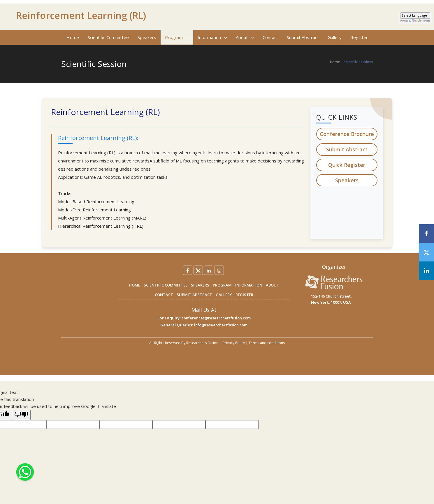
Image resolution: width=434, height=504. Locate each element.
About (245, 37)
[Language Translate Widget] (415, 16)
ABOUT (273, 285)
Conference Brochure (347, 134)
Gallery (335, 37)
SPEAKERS (200, 285)
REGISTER (244, 295)
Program (177, 37)
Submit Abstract (303, 37)
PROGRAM (222, 285)
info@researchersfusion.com (221, 325)
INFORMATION (249, 285)
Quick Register (347, 165)
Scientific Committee (108, 37)
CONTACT (164, 295)
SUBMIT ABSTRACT (194, 295)
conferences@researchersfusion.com (216, 318)
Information (212, 37)
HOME (135, 285)
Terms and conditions (267, 343)
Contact (270, 37)
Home (73, 37)
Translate (421, 21)
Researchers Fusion (202, 343)
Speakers (147, 37)
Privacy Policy (234, 343)
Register (359, 37)
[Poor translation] (21, 415)
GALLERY (224, 295)
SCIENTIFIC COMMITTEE (166, 285)
